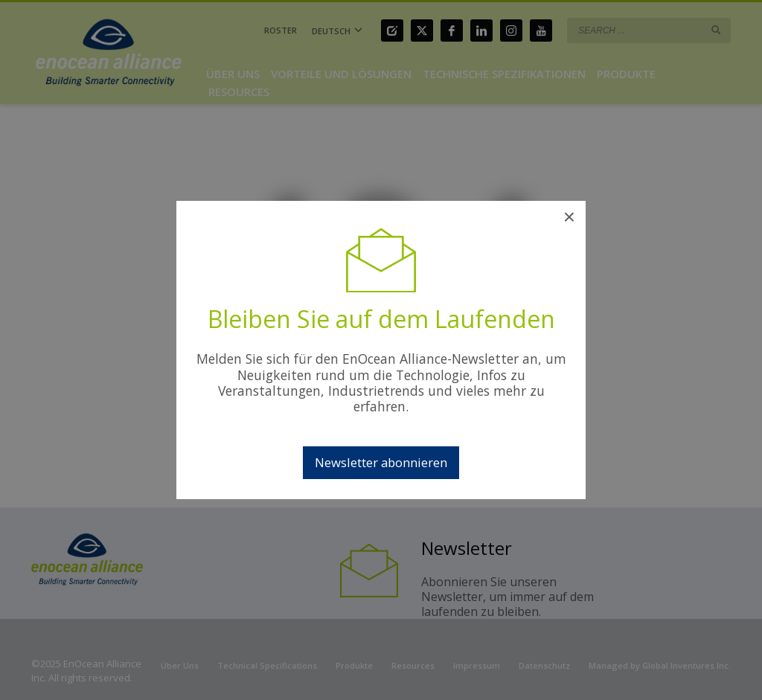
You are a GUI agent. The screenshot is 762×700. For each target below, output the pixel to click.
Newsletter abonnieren (381, 462)
